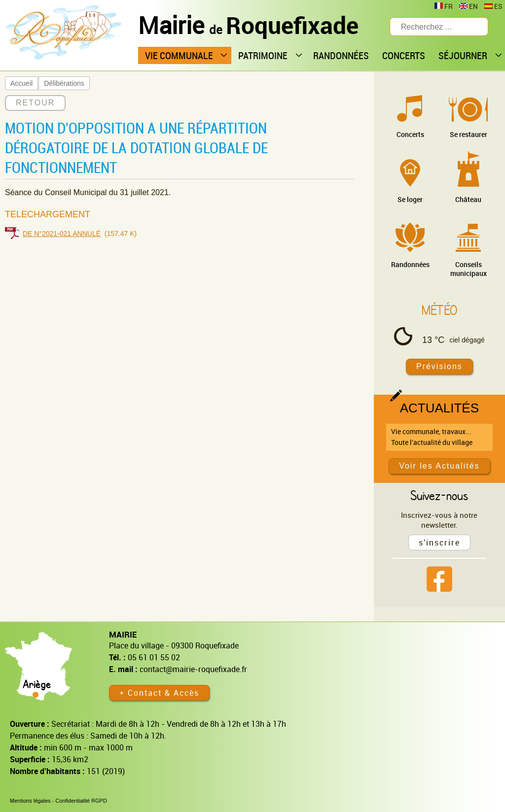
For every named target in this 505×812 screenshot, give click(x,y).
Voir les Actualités (439, 466)
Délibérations (64, 83)
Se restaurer (469, 134)
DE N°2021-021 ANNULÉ (62, 234)
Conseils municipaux (469, 269)
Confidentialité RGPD (81, 801)
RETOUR (35, 103)
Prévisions (439, 366)
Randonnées (410, 264)
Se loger (410, 199)
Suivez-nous (439, 495)
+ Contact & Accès (159, 693)
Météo (439, 310)
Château (468, 199)
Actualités (439, 408)
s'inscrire (439, 542)
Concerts (410, 134)
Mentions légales (30, 801)
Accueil (21, 83)
